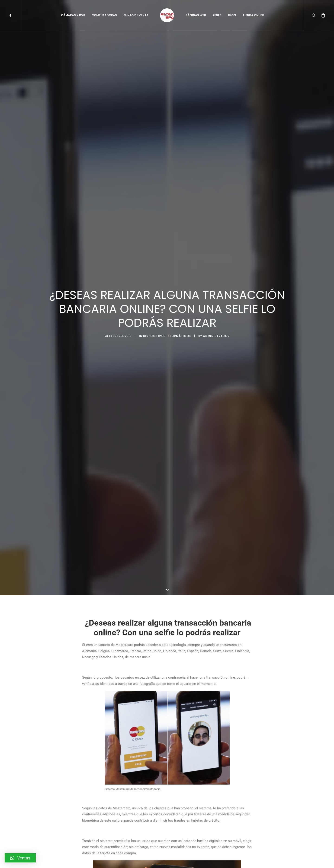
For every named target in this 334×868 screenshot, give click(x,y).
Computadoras (104, 15)
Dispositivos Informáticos (167, 364)
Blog (232, 15)
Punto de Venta (136, 15)
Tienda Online (254, 15)
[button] (20, 858)
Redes (217, 15)
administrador (216, 364)
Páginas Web (196, 15)
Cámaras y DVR (73, 15)
